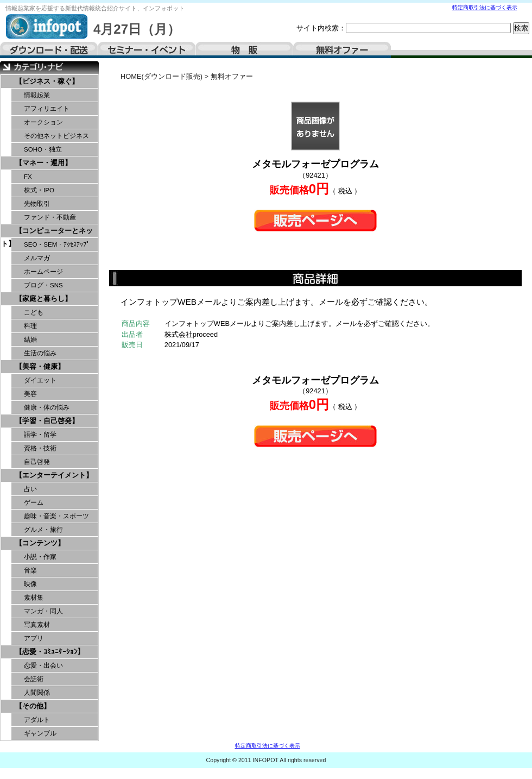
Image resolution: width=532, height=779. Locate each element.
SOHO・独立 (43, 149)
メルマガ (37, 258)
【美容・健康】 (40, 366)
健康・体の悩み (47, 407)
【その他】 (33, 706)
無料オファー (342, 50)
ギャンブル (40, 733)
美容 (30, 394)
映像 (30, 584)
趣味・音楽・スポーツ (56, 516)
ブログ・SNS (43, 285)
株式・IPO (39, 190)
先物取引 (37, 204)
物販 (244, 50)
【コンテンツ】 (40, 543)
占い (30, 489)
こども (34, 312)
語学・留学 (40, 435)
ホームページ (43, 272)
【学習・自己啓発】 (47, 421)
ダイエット (40, 380)
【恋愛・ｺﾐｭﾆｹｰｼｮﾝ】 (50, 652)
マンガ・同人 (43, 611)
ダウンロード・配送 (49, 50)
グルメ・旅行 (43, 530)
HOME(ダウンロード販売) (161, 76)
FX (28, 177)
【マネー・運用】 (43, 163)
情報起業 (37, 95)
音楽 (30, 570)
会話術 (34, 679)
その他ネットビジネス (56, 136)
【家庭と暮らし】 (43, 299)
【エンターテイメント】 (54, 475)
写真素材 (37, 625)
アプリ (34, 638)
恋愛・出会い (43, 665)
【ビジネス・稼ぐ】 (47, 81)
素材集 (34, 598)
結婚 (30, 340)
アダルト (37, 720)
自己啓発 (37, 462)
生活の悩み (40, 353)
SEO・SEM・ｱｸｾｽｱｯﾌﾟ (57, 244)
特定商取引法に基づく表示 (485, 7)
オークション (43, 122)
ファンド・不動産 (50, 217)
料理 (30, 326)
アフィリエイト (47, 109)
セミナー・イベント (147, 50)
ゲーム (34, 502)
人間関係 (37, 693)
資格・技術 (40, 448)
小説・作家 (40, 557)
